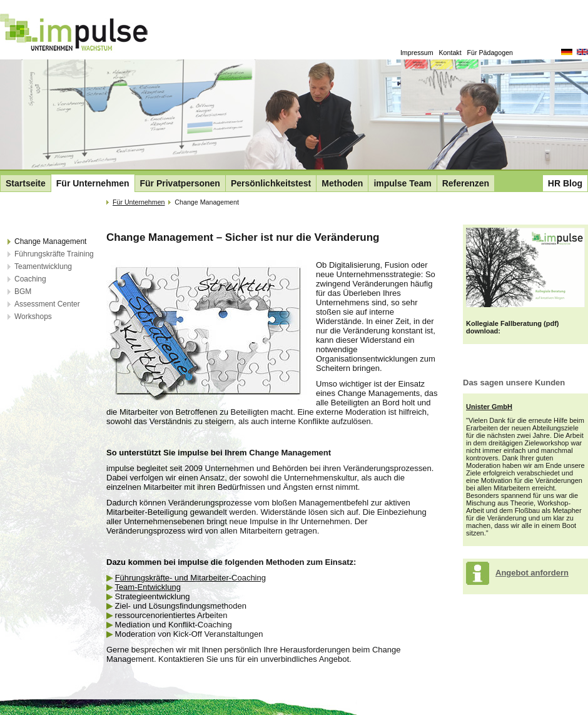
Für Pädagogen (490, 53)
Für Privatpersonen (180, 183)
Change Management (50, 241)
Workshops (33, 317)
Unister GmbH (489, 407)
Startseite (26, 183)
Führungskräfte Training (54, 254)
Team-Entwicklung (148, 587)
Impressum (417, 53)
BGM (23, 292)
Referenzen (466, 183)
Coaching (30, 279)
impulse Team (402, 183)
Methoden (342, 183)
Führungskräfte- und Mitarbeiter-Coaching (190, 578)
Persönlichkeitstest (271, 183)
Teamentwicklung (43, 266)
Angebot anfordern (532, 573)
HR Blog (565, 183)
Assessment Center (47, 304)
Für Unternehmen (93, 183)
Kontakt (450, 53)
